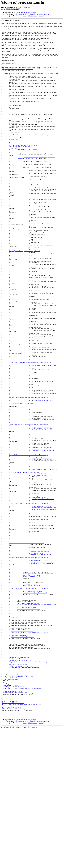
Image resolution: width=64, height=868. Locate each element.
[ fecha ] (24, 16)
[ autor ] (41, 16)
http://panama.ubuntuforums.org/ (21, 480)
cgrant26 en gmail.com (42, 310)
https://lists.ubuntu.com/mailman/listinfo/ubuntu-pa (29, 473)
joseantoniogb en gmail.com (28, 186)
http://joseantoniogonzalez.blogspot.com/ (18, 79)
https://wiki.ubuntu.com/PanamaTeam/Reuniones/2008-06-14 (30, 431)
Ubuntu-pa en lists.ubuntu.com (45, 468)
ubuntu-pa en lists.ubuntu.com (45, 223)
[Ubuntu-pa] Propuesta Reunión (26, 12)
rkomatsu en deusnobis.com (22, 7)
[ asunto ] (35, 16)
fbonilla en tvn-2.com (49, 84)
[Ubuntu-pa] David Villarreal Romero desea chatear (33, 14)
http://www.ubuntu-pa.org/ (43, 477)
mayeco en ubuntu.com (37, 329)
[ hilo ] (30, 16)
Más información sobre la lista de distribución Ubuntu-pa (19, 866)
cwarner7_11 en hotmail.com (34, 197)
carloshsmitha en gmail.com (20, 172)
